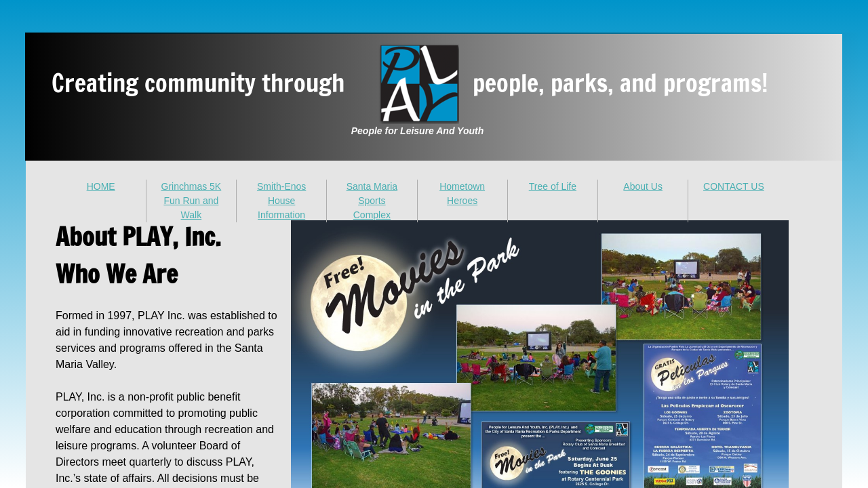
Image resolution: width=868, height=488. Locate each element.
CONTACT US (734, 186)
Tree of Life (553, 186)
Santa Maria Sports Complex (372, 201)
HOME (101, 186)
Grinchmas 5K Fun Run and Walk (192, 201)
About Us (643, 186)
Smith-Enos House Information (281, 201)
